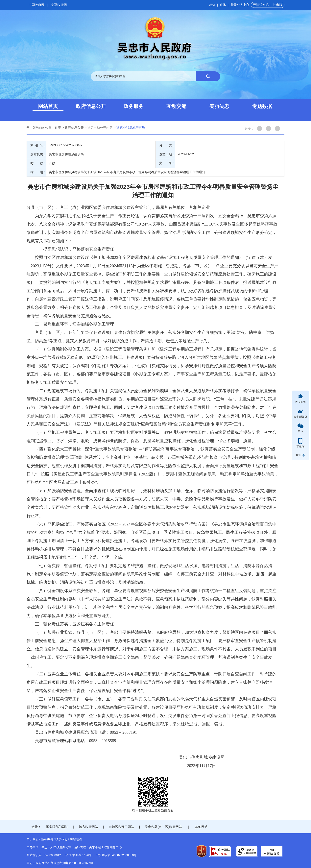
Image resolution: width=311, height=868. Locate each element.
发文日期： (167, 154)
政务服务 (133, 106)
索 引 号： (38, 145)
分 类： (167, 145)
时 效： (38, 163)
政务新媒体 (300, 417)
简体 (212, 5)
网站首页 (48, 106)
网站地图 (76, 839)
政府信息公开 (91, 106)
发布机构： (38, 154)
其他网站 (201, 827)
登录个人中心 (240, 5)
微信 (300, 431)
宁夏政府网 (59, 5)
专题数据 (262, 106)
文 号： (167, 163)
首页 (58, 128)
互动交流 (176, 106)
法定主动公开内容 (100, 128)
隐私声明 (47, 839)
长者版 (278, 5)
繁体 (223, 5)
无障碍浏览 (261, 5)
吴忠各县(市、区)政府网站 (163, 827)
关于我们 (33, 839)
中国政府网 (36, 5)
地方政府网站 (88, 827)
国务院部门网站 (57, 827)
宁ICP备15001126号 (78, 855)
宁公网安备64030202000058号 (116, 855)
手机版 (300, 447)
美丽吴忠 (219, 106)
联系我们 (61, 839)
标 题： (38, 172)
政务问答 (300, 402)
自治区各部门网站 (121, 827)
